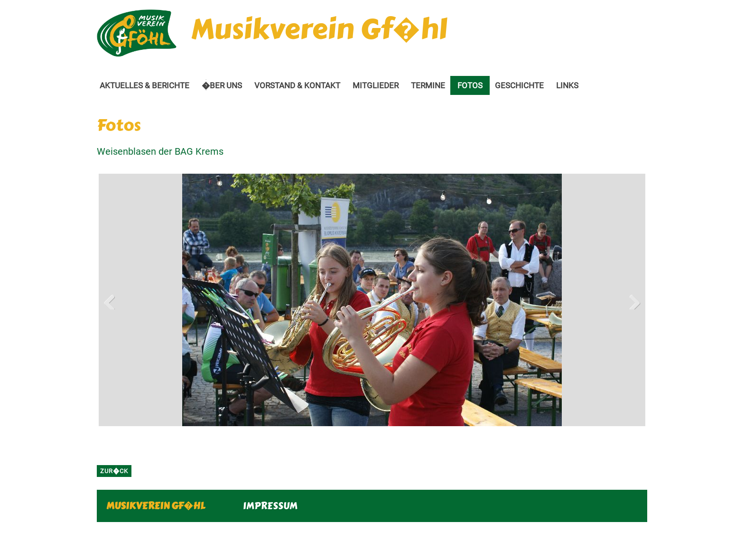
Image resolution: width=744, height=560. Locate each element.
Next (631, 300)
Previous (113, 300)
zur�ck (114, 471)
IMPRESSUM (270, 506)
